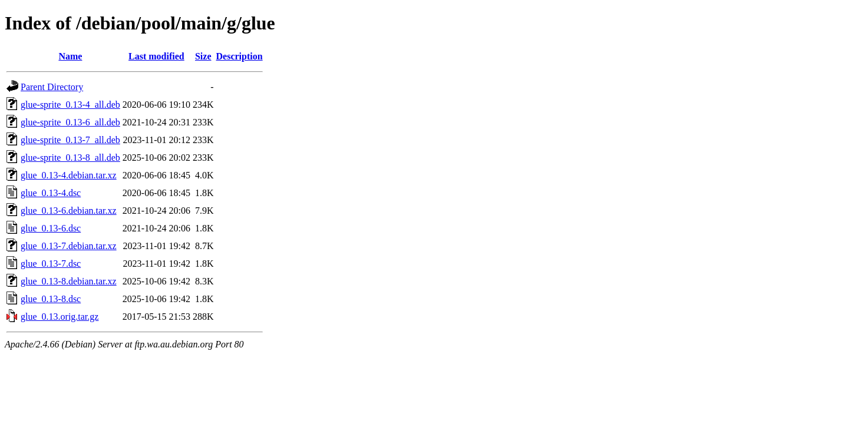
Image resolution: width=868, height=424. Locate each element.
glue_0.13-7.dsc (51, 264)
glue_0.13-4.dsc (51, 193)
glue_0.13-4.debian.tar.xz (69, 175)
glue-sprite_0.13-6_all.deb (70, 122)
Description (240, 56)
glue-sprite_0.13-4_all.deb (70, 105)
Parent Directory (52, 87)
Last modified (156, 56)
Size (203, 56)
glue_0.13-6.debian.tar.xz (69, 211)
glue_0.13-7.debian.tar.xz (69, 246)
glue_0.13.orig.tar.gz (60, 317)
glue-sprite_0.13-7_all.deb (70, 140)
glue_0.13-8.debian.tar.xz (69, 281)
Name (70, 56)
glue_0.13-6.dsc (51, 228)
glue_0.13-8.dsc (51, 299)
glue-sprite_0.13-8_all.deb (70, 158)
